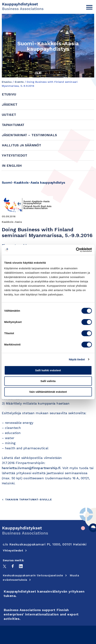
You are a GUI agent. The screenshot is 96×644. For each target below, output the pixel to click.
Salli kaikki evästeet (48, 370)
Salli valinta (48, 381)
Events (19, 82)
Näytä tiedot (77, 359)
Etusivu (7, 82)
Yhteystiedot (15, 155)
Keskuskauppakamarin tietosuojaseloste (35, 575)
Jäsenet (10, 104)
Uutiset (9, 115)
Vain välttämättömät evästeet (48, 392)
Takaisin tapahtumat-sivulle (27, 499)
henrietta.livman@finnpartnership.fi (31, 468)
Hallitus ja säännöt (21, 145)
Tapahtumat (13, 125)
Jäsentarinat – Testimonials (29, 135)
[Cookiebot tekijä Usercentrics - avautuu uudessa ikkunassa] (76, 250)
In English (12, 166)
